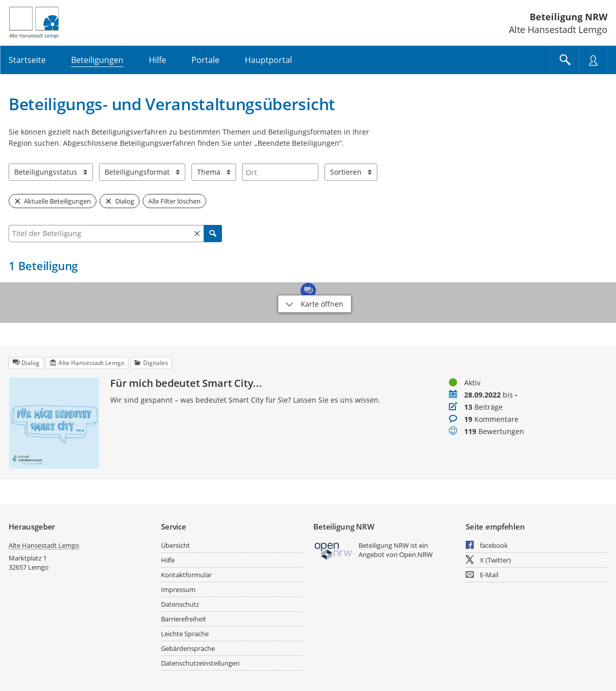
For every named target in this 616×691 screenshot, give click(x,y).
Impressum (178, 589)
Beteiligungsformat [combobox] (137, 172)
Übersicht (175, 545)
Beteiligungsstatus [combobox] (46, 172)
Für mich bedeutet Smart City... (186, 383)
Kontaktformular (186, 575)
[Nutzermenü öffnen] (593, 60)
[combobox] (280, 172)
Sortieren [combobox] (346, 172)
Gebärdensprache (188, 648)
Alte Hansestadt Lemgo (44, 545)
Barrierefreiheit (184, 619)
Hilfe (168, 560)
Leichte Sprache (185, 634)
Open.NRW (416, 554)
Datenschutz (180, 604)
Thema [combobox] (209, 172)
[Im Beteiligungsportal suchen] (565, 60)
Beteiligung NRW (569, 17)
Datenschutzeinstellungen (200, 663)
